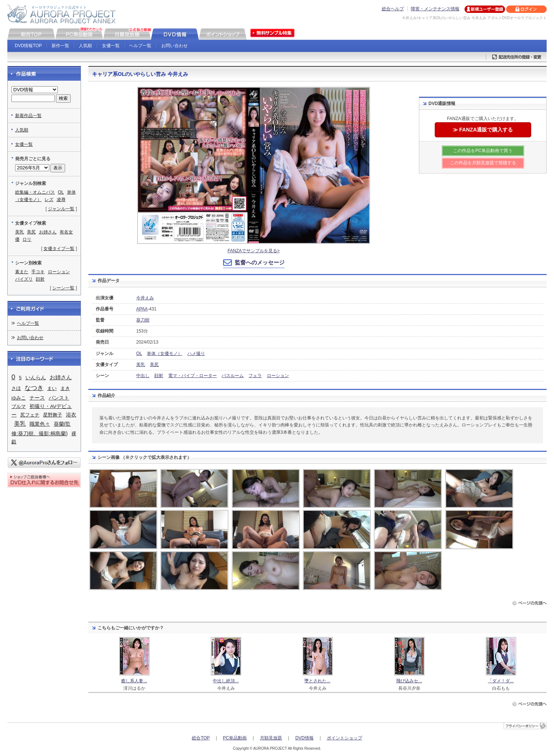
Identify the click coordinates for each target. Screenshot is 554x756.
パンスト (59, 398)
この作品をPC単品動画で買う (483, 151)
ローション (278, 376)
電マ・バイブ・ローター (193, 376)
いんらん (36, 378)
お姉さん (48, 232)
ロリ (27, 239)
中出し (143, 376)
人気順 (85, 46)
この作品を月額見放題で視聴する (483, 163)
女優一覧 (111, 46)
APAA (142, 309)
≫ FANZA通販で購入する (483, 130)
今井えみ (145, 298)
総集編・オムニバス (35, 192)
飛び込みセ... (409, 681)
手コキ (38, 272)
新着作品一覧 (28, 116)
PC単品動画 (235, 738)
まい (52, 388)
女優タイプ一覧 (59, 249)
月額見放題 (271, 738)
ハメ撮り (196, 354)
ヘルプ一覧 (140, 46)
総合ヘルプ (393, 9)
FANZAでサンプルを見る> (254, 251)
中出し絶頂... (226, 681)
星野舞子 (53, 415)
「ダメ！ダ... (501, 681)
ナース (37, 398)
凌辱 (61, 200)
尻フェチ (30, 415)
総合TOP (201, 738)
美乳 (141, 365)
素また (22, 272)
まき (65, 388)
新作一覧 (60, 46)
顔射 (159, 376)
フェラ (255, 376)
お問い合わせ (174, 46)
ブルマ (19, 406)
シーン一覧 (63, 288)
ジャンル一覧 (61, 209)
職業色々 (40, 424)
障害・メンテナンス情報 (435, 9)
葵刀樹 (143, 320)
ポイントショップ (345, 738)
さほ (16, 388)
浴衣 (71, 415)
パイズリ (24, 279)
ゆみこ (19, 398)
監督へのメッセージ (260, 262)
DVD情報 (304, 738)
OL (139, 354)
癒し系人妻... (134, 681)
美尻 (154, 365)
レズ (49, 200)
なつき (34, 388)
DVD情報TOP (28, 46)
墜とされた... (317, 681)
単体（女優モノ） (165, 354)
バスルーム (233, 376)
